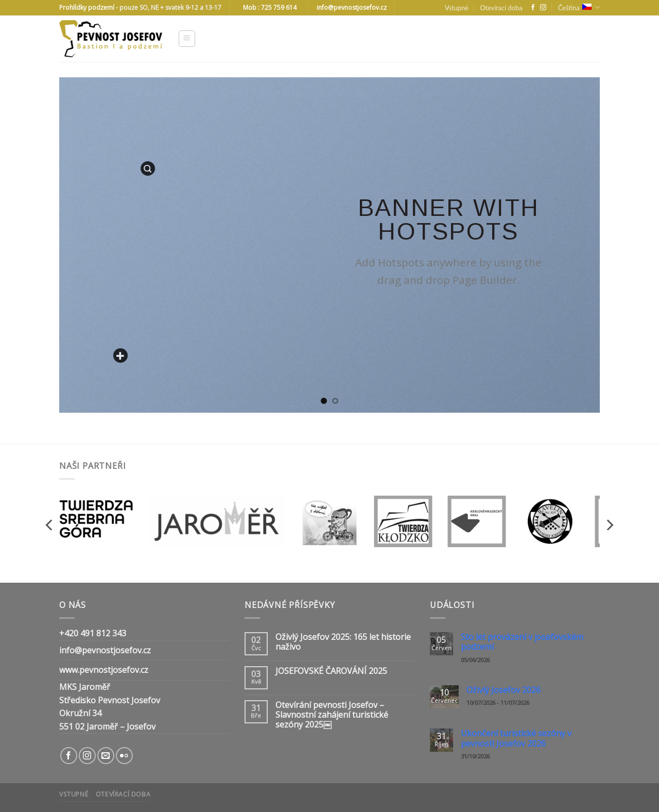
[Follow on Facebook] (533, 8)
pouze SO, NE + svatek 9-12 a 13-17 (170, 7)
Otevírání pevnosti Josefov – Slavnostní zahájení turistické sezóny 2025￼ (332, 715)
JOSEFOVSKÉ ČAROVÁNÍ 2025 (331, 671)
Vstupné (457, 8)
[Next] (609, 525)
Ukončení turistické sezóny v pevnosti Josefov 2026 (516, 738)
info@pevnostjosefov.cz (105, 650)
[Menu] (187, 39)
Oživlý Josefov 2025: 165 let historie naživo (343, 642)
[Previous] (50, 525)
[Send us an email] (106, 756)
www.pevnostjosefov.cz (104, 670)
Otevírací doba (501, 8)
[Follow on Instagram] (543, 8)
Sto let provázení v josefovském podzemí (522, 642)
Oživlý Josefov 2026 (504, 690)
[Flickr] (124, 756)
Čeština (579, 7)
